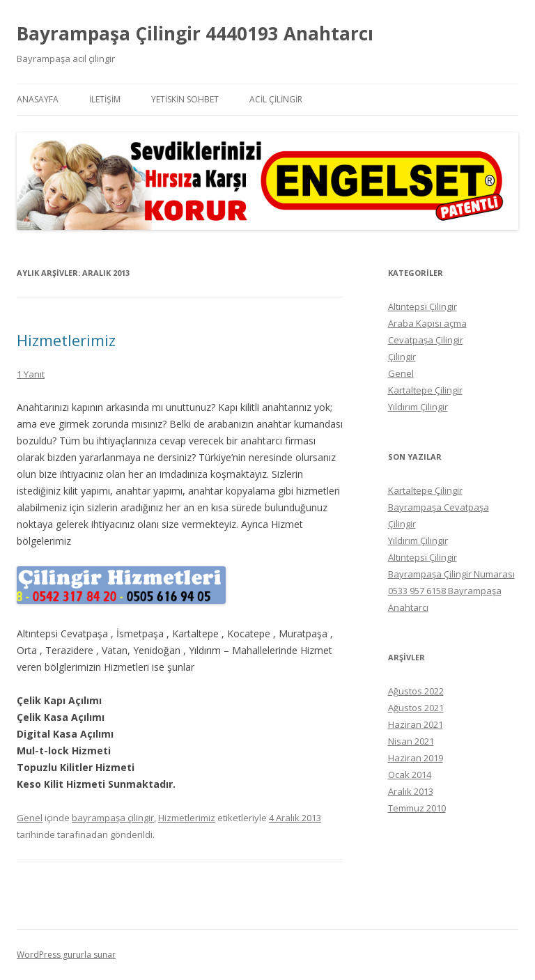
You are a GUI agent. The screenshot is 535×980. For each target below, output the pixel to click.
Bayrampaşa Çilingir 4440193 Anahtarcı (195, 33)
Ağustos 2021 (416, 708)
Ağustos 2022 (416, 691)
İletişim (105, 99)
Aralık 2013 (411, 791)
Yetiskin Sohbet (185, 99)
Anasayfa (38, 99)
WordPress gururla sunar (66, 955)
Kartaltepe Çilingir (425, 390)
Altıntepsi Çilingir (422, 306)
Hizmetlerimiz (66, 340)
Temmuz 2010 (417, 808)
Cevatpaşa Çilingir (426, 340)
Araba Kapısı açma (427, 323)
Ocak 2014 (410, 775)
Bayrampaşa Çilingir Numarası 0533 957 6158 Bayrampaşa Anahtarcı (451, 591)
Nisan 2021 (411, 741)
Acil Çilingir (276, 99)
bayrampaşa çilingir (113, 818)
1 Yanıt (31, 374)
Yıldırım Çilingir (418, 407)
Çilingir (402, 357)
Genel (30, 818)
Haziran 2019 (416, 758)
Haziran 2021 (416, 724)
